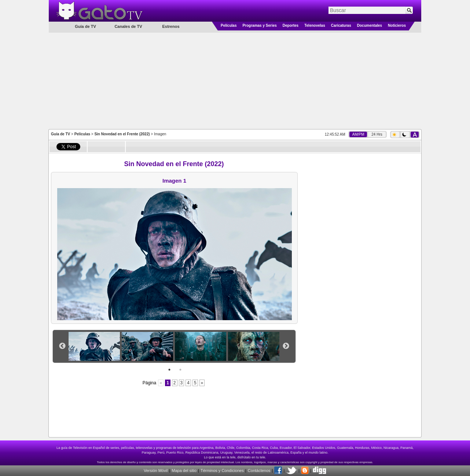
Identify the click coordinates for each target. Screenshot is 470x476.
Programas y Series (259, 25)
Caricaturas (341, 25)
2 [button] (180, 370)
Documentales (370, 25)
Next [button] (286, 346)
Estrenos (171, 26)
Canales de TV (128, 26)
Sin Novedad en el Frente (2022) (122, 134)
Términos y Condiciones (222, 470)
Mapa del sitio (184, 470)
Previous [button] (62, 346)
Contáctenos (259, 470)
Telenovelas (315, 25)
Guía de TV (60, 134)
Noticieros (397, 25)
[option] (95, 346)
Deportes (291, 25)
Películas (229, 25)
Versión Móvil (156, 470)
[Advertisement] (235, 80)
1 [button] (169, 370)
